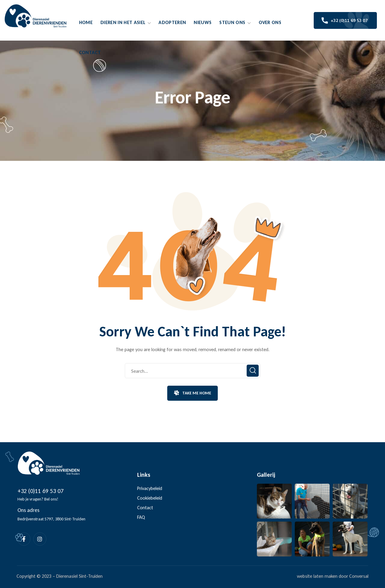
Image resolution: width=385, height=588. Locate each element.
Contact (145, 508)
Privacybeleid (150, 488)
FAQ (141, 517)
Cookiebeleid (150, 498)
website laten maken (317, 576)
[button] (192, 393)
